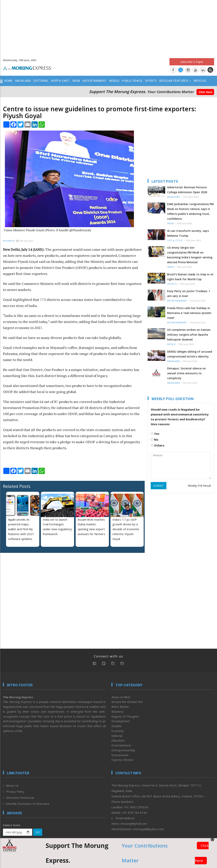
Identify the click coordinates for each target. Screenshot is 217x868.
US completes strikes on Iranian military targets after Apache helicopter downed (189, 335)
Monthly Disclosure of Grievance (28, 804)
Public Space (132, 81)
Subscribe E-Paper (192, 62)
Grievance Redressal (20, 798)
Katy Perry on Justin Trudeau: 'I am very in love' (189, 293)
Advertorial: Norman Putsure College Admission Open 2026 (187, 190)
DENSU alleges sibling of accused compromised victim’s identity (190, 354)
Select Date (12, 825)
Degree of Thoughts (125, 716)
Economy (118, 731)
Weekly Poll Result (199, 486)
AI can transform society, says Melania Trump (188, 233)
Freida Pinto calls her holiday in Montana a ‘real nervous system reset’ (189, 313)
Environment (120, 755)
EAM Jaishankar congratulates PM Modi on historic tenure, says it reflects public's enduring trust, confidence (190, 211)
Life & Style (175, 241)
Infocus (200, 81)
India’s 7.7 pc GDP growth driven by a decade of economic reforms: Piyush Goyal (126, 529)
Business (9, 241)
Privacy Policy (15, 792)
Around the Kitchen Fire (127, 702)
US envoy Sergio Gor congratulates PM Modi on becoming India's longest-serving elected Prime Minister (190, 255)
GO (38, 832)
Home (9, 81)
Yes (155, 434)
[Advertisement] (108, 27)
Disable (116, 726)
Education (118, 740)
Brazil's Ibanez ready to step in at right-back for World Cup (190, 277)
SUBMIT (159, 486)
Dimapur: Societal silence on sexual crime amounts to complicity (187, 373)
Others (158, 445)
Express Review (122, 760)
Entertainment (95, 81)
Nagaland (23, 81)
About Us (12, 785)
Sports (151, 81)
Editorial (41, 81)
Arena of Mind (121, 697)
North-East (61, 81)
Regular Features (175, 81)
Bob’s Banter (120, 707)
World (114, 81)
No (155, 439)
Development (121, 721)
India (76, 81)
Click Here (205, 92)
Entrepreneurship (123, 750)
